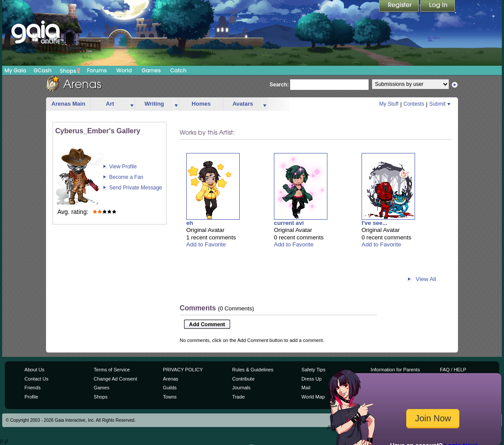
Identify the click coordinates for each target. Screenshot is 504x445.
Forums (97, 70)
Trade (238, 397)
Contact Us (37, 379)
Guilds (170, 388)
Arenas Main (68, 104)
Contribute (243, 379)
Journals (241, 388)
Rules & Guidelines (253, 370)
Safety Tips (314, 370)
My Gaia (15, 70)
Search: (279, 85)
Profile (31, 397)
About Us (34, 370)
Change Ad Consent (115, 379)
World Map (313, 397)
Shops (70, 71)
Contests (414, 104)
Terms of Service (112, 370)
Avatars (243, 104)
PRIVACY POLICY (183, 370)
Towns (170, 397)
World (124, 70)
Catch (179, 70)
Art (110, 104)
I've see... (374, 223)
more (132, 104)
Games (151, 70)
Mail (306, 388)
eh (190, 223)
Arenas (171, 379)
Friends (33, 388)
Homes (201, 104)
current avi (289, 223)
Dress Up (312, 379)
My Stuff (389, 104)
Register (400, 7)
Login (438, 7)
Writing (154, 104)
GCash (43, 70)
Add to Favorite (206, 244)
